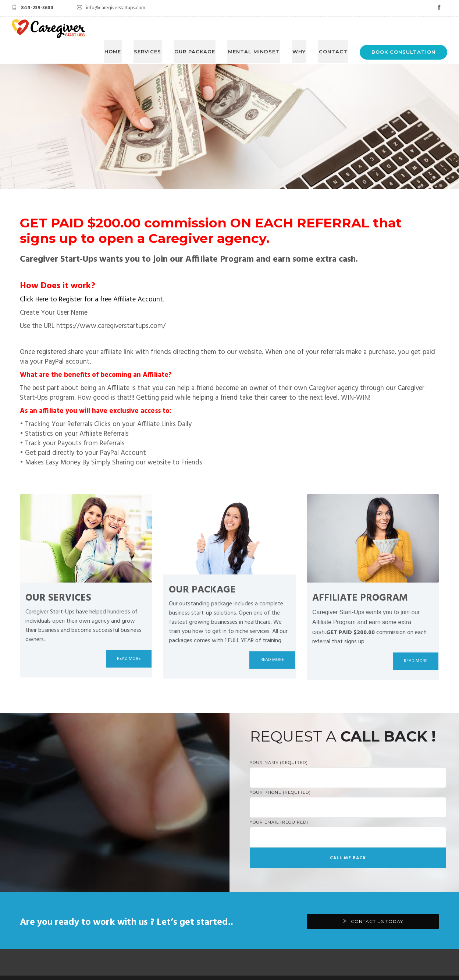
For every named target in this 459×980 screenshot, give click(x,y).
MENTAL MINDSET (257, 28)
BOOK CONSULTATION (403, 28)
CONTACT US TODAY (377, 897)
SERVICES (153, 28)
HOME (119, 28)
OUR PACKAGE (199, 28)
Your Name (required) (348, 750)
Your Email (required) (348, 810)
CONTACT (334, 28)
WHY (301, 28)
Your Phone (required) (348, 780)
